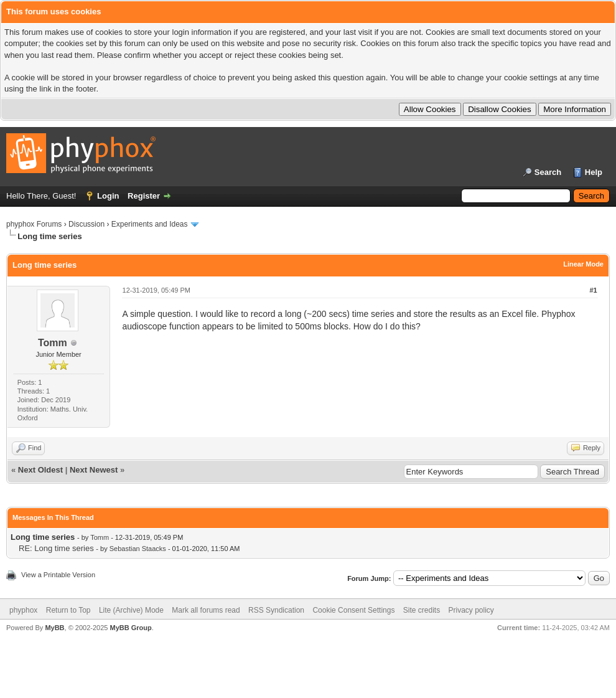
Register (144, 196)
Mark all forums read (206, 610)
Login (108, 196)
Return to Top (68, 610)
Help (594, 172)
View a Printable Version (58, 575)
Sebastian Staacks (138, 549)
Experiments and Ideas (150, 224)
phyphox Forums (34, 224)
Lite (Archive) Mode (131, 610)
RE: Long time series (56, 548)
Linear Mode (583, 264)
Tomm (53, 343)
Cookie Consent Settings (353, 610)
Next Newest (94, 470)
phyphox (23, 610)
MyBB (54, 628)
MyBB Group (130, 628)
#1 (593, 290)
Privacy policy (471, 610)
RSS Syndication (276, 610)
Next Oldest (40, 470)
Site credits (422, 610)
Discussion (86, 224)
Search (548, 172)
